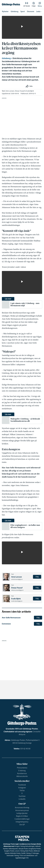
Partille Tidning (26, 853)
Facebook (22, 785)
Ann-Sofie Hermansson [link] (11, 618)
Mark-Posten (29, 851)
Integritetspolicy (22, 822)
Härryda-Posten (23, 849)
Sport (23, 11)
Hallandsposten (13, 849)
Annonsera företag (22, 808)
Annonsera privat (22, 810)
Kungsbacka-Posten (35, 849)
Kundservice (22, 773)
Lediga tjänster (22, 813)
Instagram (22, 788)
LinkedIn (22, 799)
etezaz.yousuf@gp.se (17, 590)
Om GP (22, 825)
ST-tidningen (35, 853)
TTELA (21, 856)
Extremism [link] (6, 624)
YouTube (22, 796)
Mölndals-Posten (15, 853)
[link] (11, 5)
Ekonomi (31, 11)
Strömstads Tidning (13, 856)
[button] (40, 5)
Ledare (39, 11)
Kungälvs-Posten (9, 851)
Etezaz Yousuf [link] (20, 91)
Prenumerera (22, 768)
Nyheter (5, 11)
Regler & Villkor (22, 816)
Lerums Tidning (20, 851)
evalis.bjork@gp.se (17, 601)
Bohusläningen (30, 846)
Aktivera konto (22, 776)
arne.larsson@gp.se (17, 579)
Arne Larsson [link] (10, 91)
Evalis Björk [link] (30, 91)
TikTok (22, 790)
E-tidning (22, 771)
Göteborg (14, 11)
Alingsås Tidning (20, 846)
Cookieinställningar (22, 819)
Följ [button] (37, 577)
